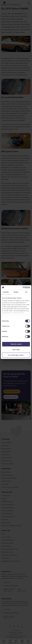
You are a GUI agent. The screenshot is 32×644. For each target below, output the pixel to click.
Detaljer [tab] (16, 292)
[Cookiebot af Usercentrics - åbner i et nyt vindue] (23, 287)
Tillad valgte (16, 350)
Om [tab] (26, 292)
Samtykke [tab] (6, 292)
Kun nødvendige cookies (16, 355)
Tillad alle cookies (16, 344)
